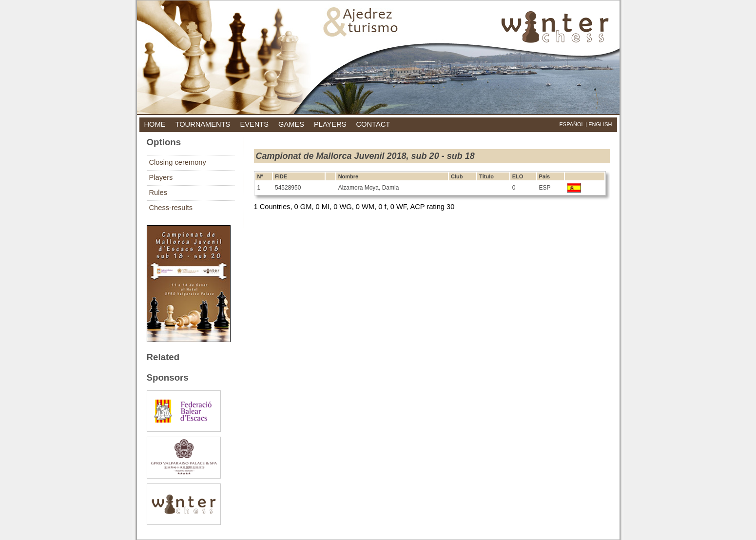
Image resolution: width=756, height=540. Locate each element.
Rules (158, 193)
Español (572, 124)
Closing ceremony (178, 162)
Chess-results (171, 208)
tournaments (203, 124)
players (330, 124)
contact (373, 124)
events (254, 124)
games (291, 124)
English (600, 124)
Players (161, 177)
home (155, 124)
